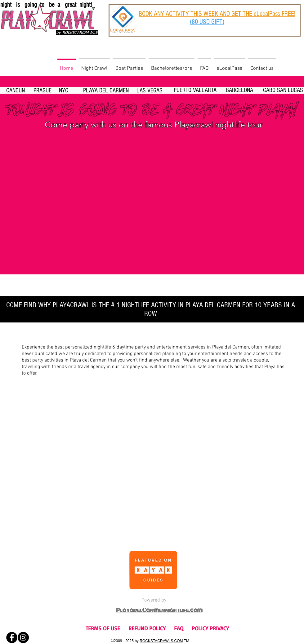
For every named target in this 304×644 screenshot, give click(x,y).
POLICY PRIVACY (210, 628)
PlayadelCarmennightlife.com (159, 610)
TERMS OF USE (103, 628)
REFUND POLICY (147, 628)
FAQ (179, 628)
